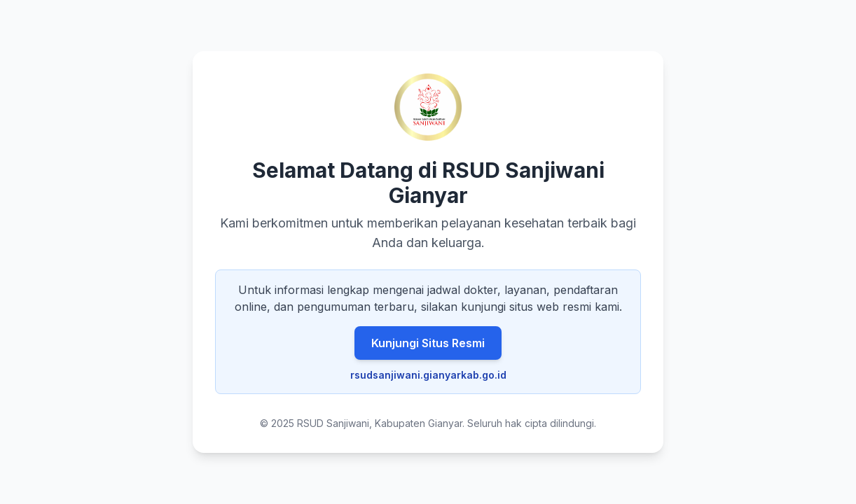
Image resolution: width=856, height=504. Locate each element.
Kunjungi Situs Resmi (428, 343)
